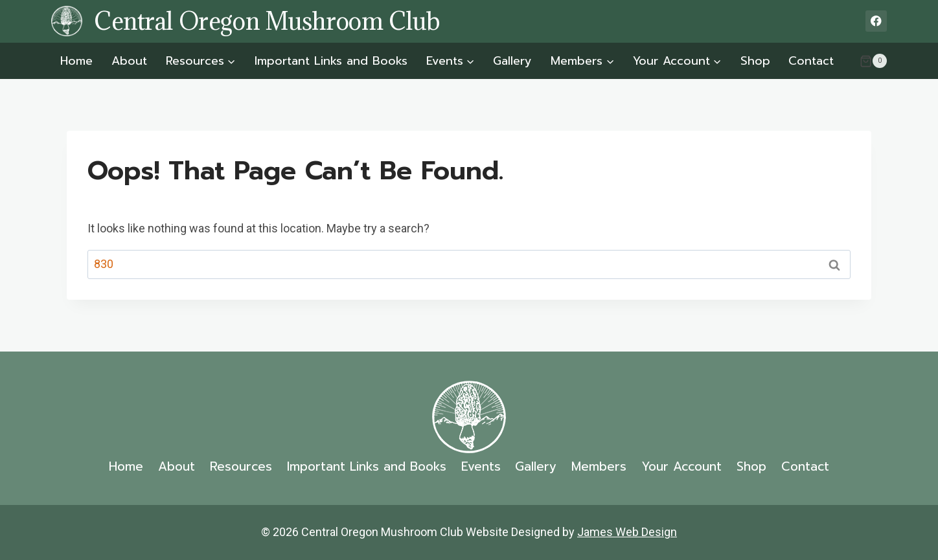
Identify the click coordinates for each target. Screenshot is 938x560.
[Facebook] (876, 21)
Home (76, 61)
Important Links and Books (331, 61)
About (129, 61)
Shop (755, 61)
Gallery (512, 61)
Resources (241, 466)
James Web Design (627, 532)
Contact (811, 61)
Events (481, 466)
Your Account (681, 466)
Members (599, 466)
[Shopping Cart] (873, 61)
